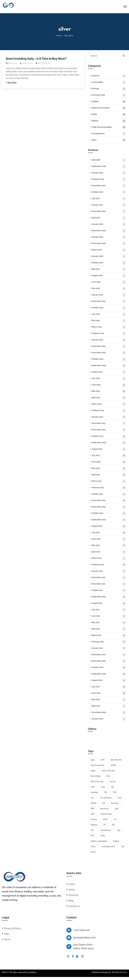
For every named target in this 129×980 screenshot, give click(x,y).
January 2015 (109, 340)
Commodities (109, 82)
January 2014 (109, 417)
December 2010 (109, 655)
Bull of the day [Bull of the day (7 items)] (97, 781)
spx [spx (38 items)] (119, 830)
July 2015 (109, 314)
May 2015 (109, 321)
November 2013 (109, 430)
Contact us (74, 906)
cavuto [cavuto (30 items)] (113, 781)
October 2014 (109, 359)
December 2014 (109, 346)
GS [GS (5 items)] (104, 803)
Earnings (109, 89)
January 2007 (109, 719)
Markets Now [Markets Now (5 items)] (106, 814)
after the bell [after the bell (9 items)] (116, 760)
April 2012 (109, 552)
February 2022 (109, 179)
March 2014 (109, 404)
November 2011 (109, 584)
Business (109, 76)
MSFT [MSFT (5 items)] (106, 819)
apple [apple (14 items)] (93, 771)
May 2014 (109, 391)
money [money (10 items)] (94, 819)
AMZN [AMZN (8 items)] (113, 765)
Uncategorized (109, 134)
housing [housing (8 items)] (115, 803)
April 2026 (109, 160)
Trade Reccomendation (109, 127)
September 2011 (109, 597)
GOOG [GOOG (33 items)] (93, 803)
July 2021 (109, 199)
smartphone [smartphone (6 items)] (106, 830)
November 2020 (109, 211)
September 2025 (109, 166)
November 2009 (109, 713)
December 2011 (109, 578)
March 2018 (109, 250)
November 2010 (109, 661)
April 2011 (109, 629)
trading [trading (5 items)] (116, 841)
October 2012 (109, 513)
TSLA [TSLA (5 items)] (93, 846)
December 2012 (109, 501)
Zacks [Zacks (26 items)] (93, 852)
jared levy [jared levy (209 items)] (104, 809)
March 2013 (109, 481)
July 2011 (109, 610)
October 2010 (109, 668)
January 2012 (109, 571)
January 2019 (109, 237)
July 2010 (109, 687)
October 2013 (109, 436)
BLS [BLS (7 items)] (108, 776)
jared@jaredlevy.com (85, 937)
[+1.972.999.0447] (69, 930)
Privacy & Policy (12, 928)
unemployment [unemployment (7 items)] (108, 846)
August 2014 (109, 372)
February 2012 (109, 565)
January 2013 (109, 494)
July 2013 (109, 456)
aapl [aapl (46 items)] (93, 760)
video (109, 140)
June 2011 (109, 616)
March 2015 (109, 327)
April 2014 (109, 398)
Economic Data (109, 95)
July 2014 (109, 378)
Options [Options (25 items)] (94, 825)
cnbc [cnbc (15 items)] (103, 787)
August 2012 (109, 526)
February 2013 (109, 488)
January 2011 (109, 648)
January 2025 (109, 173)
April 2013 (109, 475)
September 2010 (109, 674)
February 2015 (109, 333)
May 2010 (109, 700)
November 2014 (109, 353)
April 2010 (109, 706)
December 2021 (109, 186)
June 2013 (109, 462)
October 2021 (109, 192)
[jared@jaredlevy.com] (69, 938)
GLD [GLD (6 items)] (120, 798)
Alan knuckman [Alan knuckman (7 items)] (98, 765)
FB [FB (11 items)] (106, 792)
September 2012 (109, 520)
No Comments (44, 63)
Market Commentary (109, 108)
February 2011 (109, 642)
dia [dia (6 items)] (112, 787)
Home (59, 36)
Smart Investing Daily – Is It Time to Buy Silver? (36, 59)
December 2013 (109, 423)
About (72, 890)
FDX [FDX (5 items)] (115, 792)
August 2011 (109, 603)
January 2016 (109, 295)
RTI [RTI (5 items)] (113, 825)
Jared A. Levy (27, 63)
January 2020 (109, 224)
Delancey (74, 895)
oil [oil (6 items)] (115, 819)
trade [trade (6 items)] (103, 836)
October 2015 (109, 308)
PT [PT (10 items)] (105, 825)
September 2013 (109, 443)
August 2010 (109, 680)
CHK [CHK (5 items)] (93, 787)
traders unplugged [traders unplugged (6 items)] (99, 841)
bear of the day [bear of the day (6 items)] (108, 771)
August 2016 (109, 276)
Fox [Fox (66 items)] (92, 798)
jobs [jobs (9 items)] (117, 809)
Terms (7, 939)
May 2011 (109, 623)
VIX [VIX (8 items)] (123, 846)
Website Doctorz (119, 972)
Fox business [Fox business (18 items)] (106, 798)
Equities (109, 102)
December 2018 (109, 244)
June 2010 (109, 693)
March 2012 (109, 558)
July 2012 (109, 533)
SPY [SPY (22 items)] (92, 836)
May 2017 (109, 269)
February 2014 (109, 411)
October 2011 (109, 590)
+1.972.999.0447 (82, 930)
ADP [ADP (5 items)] (102, 760)
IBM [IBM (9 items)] (92, 809)
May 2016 (109, 289)
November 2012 (109, 507)
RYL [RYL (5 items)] (93, 830)
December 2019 (109, 231)
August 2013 (109, 449)
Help (6, 934)
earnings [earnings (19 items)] (94, 792)
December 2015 (109, 301)
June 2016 (109, 282)
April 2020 (109, 218)
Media (109, 114)
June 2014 (109, 385)
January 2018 (109, 256)
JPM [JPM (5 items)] (93, 814)
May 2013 (109, 468)
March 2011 (109, 635)
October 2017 (109, 263)
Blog (71, 901)
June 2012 (109, 539)
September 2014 (109, 366)
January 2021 (109, 205)
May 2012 (109, 545)
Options (109, 121)
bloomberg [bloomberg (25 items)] (96, 776)
